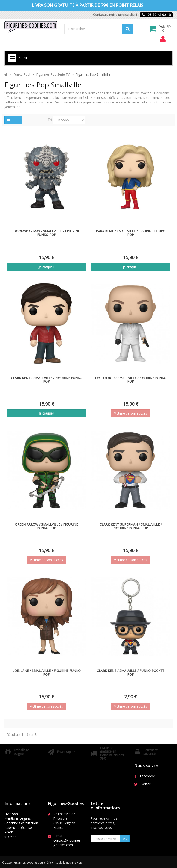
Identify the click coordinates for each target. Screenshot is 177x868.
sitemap (10, 837)
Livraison (11, 814)
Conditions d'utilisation (21, 823)
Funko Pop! (22, 74)
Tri (50, 120)
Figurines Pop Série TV (53, 74)
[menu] (163, 39)
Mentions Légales (18, 818)
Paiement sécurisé (18, 828)
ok (125, 838)
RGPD (9, 832)
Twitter (145, 784)
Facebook (147, 776)
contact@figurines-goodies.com (68, 843)
